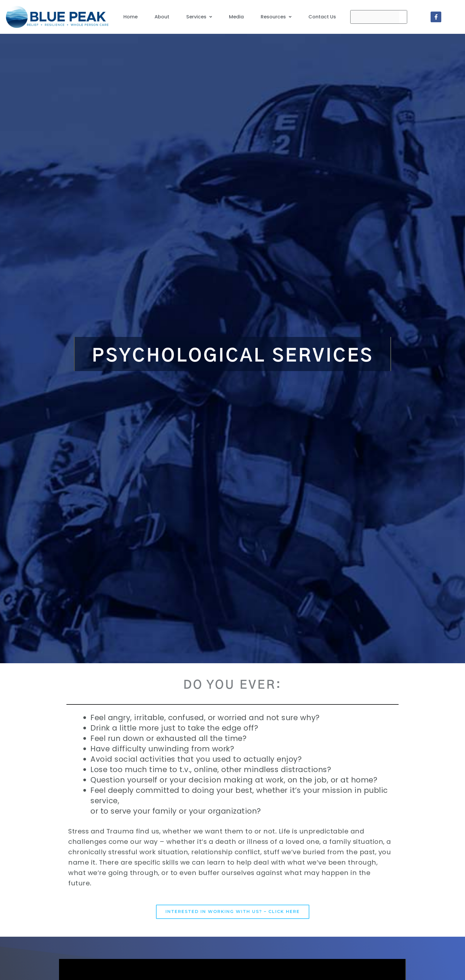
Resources (276, 17)
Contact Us (322, 17)
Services (199, 17)
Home (130, 17)
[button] (199, 17)
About (162, 17)
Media (236, 17)
